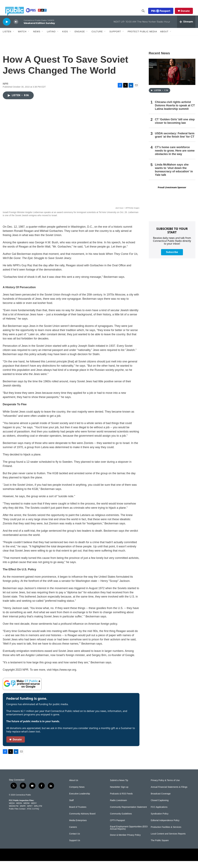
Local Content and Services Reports (168, 841)
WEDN (19, 810)
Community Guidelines (121, 821)
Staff (72, 807)
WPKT (30, 813)
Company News (77, 794)
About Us (74, 787)
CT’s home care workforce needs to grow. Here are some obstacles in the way (175, 158)
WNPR (23, 813)
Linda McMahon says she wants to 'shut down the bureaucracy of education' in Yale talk (174, 177)
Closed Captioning (160, 807)
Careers (73, 834)
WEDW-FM (14, 813)
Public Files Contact (17, 816)
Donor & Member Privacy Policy (125, 842)
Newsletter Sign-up (119, 794)
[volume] (16, 29)
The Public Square (160, 847)
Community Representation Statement (128, 814)
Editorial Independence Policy (165, 827)
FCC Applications (159, 814)
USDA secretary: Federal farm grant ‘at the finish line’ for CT (175, 142)
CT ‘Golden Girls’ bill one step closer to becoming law (175, 128)
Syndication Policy (160, 821)
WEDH (12, 810)
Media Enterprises (78, 827)
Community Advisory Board (82, 821)
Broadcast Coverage (161, 801)
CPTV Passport (117, 827)
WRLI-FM (38, 813)
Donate (188, 14)
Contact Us (75, 841)
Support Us (75, 847)
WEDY (34, 810)
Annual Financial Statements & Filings (169, 794)
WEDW (26, 810)
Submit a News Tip (119, 787)
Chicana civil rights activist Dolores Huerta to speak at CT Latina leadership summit (175, 112)
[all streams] (186, 29)
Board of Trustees (78, 814)
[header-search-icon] (146, 14)
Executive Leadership (80, 801)
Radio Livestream (118, 807)
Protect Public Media (142, 38)
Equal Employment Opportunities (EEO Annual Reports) (129, 835)
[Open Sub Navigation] (14, 39)
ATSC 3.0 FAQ (33, 816)
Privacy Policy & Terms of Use (165, 787)
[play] (7, 29)
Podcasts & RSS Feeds (121, 801)
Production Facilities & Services (166, 834)
